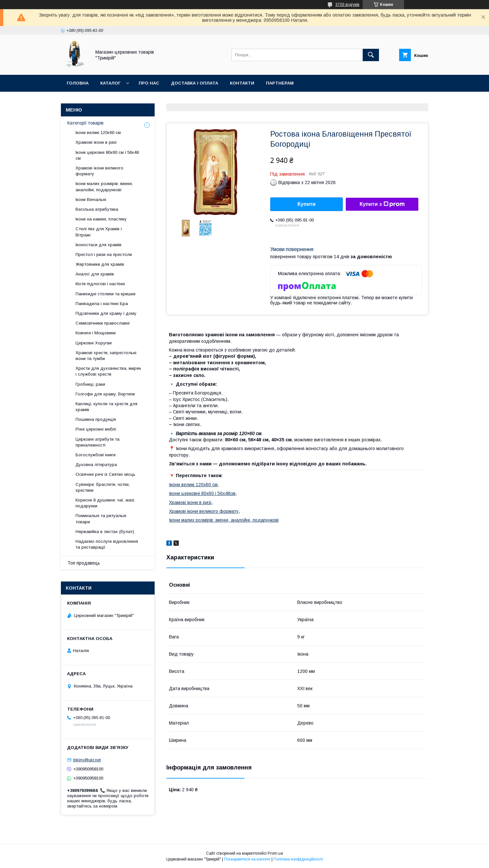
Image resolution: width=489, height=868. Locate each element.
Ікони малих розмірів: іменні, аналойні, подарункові (224, 520)
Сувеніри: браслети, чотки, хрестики (103, 487)
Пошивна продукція (96, 419)
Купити (307, 204)
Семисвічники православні (103, 323)
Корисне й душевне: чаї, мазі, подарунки (105, 503)
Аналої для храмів (95, 274)
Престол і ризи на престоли (104, 254)
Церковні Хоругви (94, 343)
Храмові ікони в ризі (190, 502)
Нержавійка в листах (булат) (105, 532)
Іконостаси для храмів (98, 245)
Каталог (110, 83)
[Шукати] (371, 55)
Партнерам (280, 83)
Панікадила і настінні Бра (102, 304)
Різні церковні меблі (96, 429)
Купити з (382, 204)
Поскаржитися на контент (247, 859)
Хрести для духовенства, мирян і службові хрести (108, 371)
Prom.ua (275, 853)
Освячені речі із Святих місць (105, 474)
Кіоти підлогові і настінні (100, 284)
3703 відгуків (347, 5)
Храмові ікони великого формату (204, 511)
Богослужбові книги (96, 455)
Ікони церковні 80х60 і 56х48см (202, 493)
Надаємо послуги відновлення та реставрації (107, 544)
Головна (78, 83)
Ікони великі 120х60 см (193, 485)
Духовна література (96, 465)
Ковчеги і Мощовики (96, 333)
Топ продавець (84, 563)
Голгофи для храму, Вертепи (105, 394)
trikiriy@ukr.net (87, 760)
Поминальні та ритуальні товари (101, 519)
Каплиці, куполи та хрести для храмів (106, 407)
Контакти (242, 83)
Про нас (149, 83)
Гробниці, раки (90, 384)
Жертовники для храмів (100, 264)
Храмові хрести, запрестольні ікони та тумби (106, 356)
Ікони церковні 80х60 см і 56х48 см (107, 155)
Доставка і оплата (195, 83)
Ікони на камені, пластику (101, 219)
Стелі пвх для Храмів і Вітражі (99, 232)
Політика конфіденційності (298, 859)
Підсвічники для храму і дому (106, 313)
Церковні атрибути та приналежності (98, 442)
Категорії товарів (85, 123)
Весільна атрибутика (97, 209)
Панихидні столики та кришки (105, 294)
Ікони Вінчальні (91, 200)
